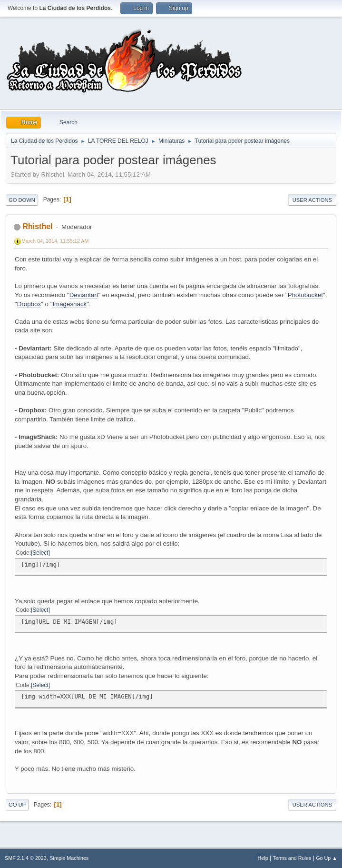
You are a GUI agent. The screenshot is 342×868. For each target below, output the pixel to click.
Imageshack (69, 304)
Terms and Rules (292, 858)
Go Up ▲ (327, 858)
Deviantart (84, 295)
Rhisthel (37, 226)
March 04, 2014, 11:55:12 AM (55, 241)
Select (40, 553)
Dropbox (29, 304)
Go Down (22, 200)
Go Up (17, 805)
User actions (312, 200)
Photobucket (305, 295)
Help (263, 858)
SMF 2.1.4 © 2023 (26, 858)
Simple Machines (69, 858)
